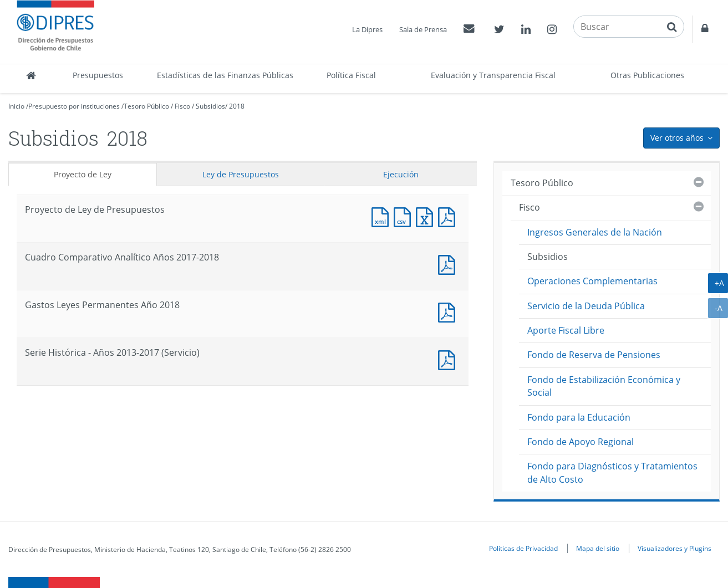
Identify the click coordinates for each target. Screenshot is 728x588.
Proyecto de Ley (83, 174)
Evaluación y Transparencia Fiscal (493, 75)
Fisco (182, 106)
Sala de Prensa (423, 29)
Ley (241, 174)
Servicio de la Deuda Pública (586, 306)
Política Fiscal (351, 75)
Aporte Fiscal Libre (566, 330)
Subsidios (210, 106)
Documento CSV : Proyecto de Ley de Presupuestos (405, 216)
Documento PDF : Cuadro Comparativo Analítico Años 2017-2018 (449, 264)
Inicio (16, 106)
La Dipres (367, 29)
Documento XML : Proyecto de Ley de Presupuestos (383, 216)
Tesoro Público (146, 106)
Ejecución (401, 174)
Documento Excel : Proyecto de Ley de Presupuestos (427, 216)
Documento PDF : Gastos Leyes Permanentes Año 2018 (449, 311)
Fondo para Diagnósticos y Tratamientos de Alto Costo (612, 472)
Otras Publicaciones (647, 75)
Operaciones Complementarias (592, 281)
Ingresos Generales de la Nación (595, 232)
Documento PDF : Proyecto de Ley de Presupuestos (449, 216)
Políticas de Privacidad (523, 548)
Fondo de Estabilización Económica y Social (604, 386)
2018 (237, 106)
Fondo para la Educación (579, 417)
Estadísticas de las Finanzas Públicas (225, 75)
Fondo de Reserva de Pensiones (594, 355)
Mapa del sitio (598, 548)
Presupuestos (98, 75)
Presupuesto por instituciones (74, 106)
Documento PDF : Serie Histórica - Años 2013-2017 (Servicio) (449, 359)
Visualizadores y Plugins (674, 548)
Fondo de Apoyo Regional (581, 442)
